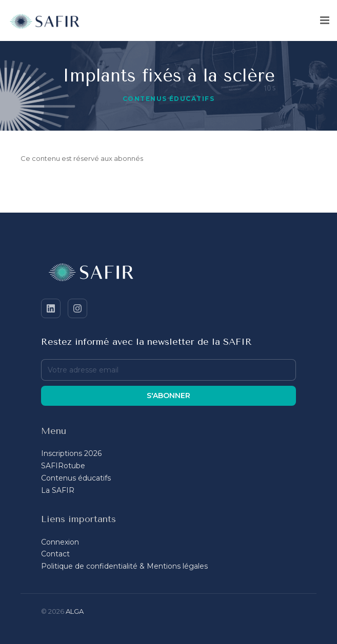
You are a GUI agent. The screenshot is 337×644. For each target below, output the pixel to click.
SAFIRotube (63, 466)
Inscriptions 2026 (71, 453)
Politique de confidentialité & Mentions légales (124, 566)
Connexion (60, 542)
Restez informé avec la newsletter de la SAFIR (146, 342)
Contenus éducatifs (168, 99)
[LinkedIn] (51, 308)
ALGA (75, 611)
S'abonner (168, 396)
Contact (55, 554)
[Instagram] (77, 308)
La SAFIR (58, 490)
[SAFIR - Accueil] (168, 274)
